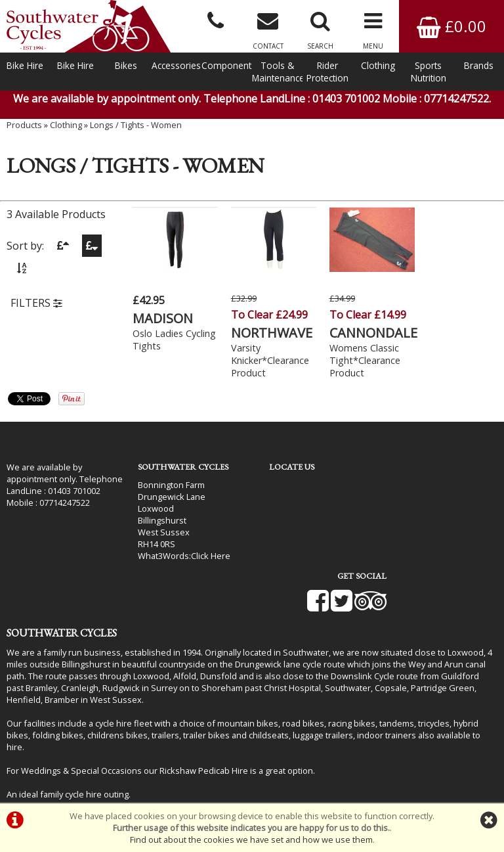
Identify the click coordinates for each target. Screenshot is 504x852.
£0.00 (451, 26)
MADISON (163, 318)
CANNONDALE (366, 333)
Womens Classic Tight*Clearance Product (357, 360)
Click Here (205, 556)
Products (24, 128)
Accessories (176, 65)
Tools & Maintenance (277, 72)
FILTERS (36, 307)
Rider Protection (327, 72)
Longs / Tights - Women (136, 128)
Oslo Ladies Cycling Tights (163, 340)
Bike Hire (25, 65)
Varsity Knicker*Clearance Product (266, 360)
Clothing (378, 65)
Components (227, 65)
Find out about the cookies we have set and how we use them (251, 840)
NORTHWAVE (268, 333)
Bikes (126, 65)
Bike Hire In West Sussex (56, 767)
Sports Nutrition (429, 72)
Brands (479, 65)
